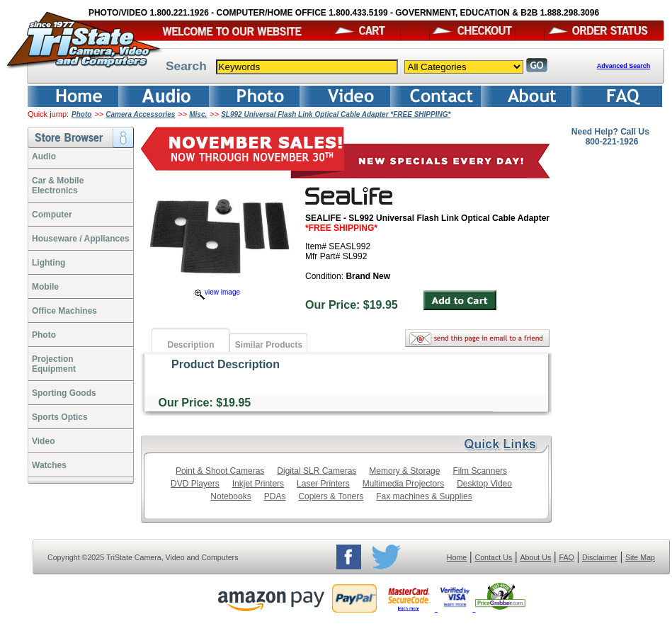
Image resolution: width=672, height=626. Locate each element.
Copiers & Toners (331, 496)
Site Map (640, 557)
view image (217, 292)
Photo (81, 114)
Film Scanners (480, 471)
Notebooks (230, 496)
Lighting (49, 263)
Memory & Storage (404, 471)
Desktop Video (484, 484)
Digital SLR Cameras (317, 471)
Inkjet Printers (258, 484)
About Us (535, 557)
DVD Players (195, 484)
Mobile (45, 287)
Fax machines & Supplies (424, 496)
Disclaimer (600, 557)
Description (190, 345)
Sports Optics (60, 417)
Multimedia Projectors (403, 484)
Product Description (226, 364)
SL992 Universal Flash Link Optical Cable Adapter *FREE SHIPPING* (336, 114)
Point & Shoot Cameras (220, 471)
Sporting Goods (64, 393)
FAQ (566, 557)
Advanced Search (624, 66)
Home (457, 557)
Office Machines (64, 311)
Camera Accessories (140, 114)
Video (43, 441)
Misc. (198, 114)
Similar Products (269, 345)
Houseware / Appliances (81, 239)
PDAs (275, 496)
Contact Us (494, 557)
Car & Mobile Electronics (58, 186)
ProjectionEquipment (54, 364)
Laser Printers (323, 484)
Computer (52, 215)
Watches (49, 465)
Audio (44, 156)
